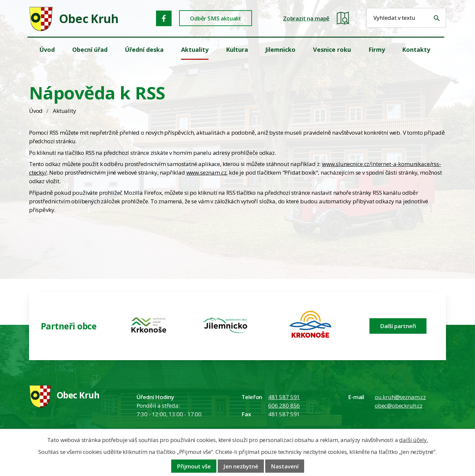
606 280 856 (284, 406)
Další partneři (398, 326)
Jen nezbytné (241, 466)
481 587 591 (284, 397)
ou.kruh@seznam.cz (400, 397)
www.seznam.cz (206, 172)
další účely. (413, 440)
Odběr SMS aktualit (216, 18)
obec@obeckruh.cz (399, 406)
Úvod (36, 111)
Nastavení (285, 466)
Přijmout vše (194, 466)
